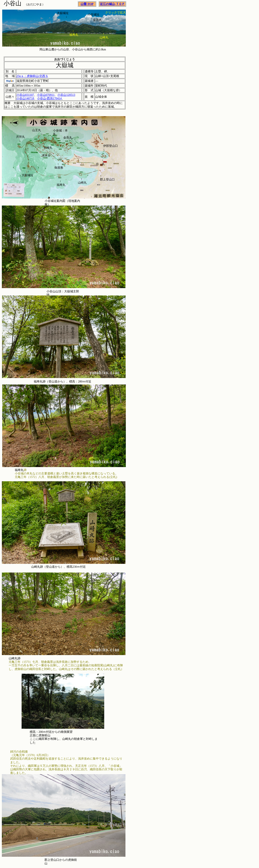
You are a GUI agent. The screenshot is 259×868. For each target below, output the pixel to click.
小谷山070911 (46, 95)
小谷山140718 (25, 98)
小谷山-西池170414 (49, 98)
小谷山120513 (66, 95)
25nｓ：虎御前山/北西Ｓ (32, 76)
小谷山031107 (25, 95)
